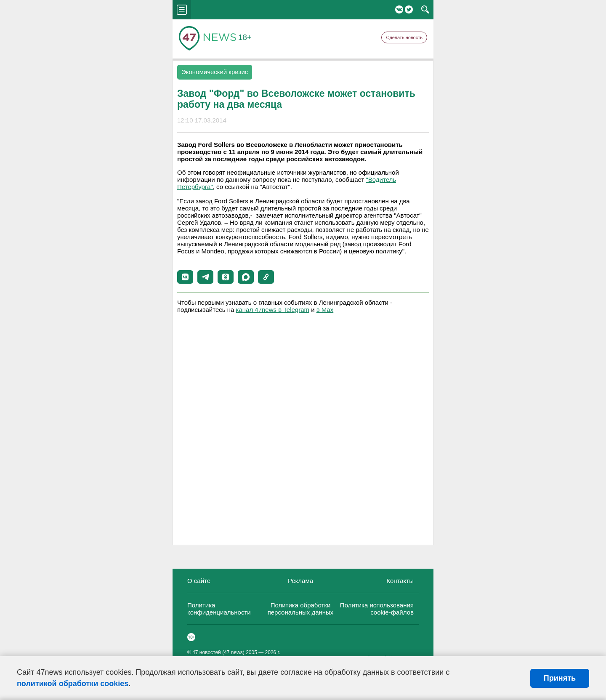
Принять (560, 678)
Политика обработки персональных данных (301, 609)
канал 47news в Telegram (273, 310)
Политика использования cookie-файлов (377, 609)
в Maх (325, 310)
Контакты (400, 581)
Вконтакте (399, 9)
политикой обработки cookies (73, 684)
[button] (185, 277)
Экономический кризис (215, 72)
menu (182, 10)
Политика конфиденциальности (219, 609)
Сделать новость (404, 37)
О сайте (199, 581)
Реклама (300, 581)
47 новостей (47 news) (218, 652)
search (425, 10)
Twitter (409, 9)
